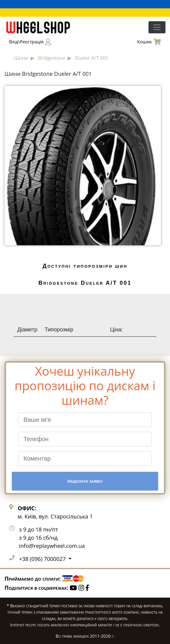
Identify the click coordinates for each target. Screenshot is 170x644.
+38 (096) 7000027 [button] (43, 559)
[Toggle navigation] (157, 27)
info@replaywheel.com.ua (52, 546)
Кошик (149, 42)
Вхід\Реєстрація (30, 42)
